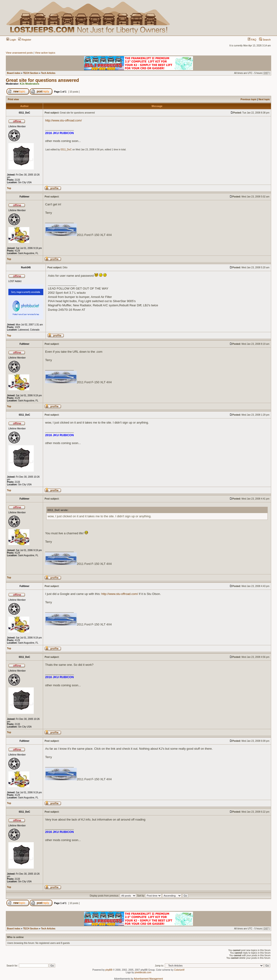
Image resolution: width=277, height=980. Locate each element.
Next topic (264, 99)
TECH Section (31, 73)
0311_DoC (66, 150)
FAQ (252, 40)
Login (11, 40)
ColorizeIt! (179, 970)
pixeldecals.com (143, 972)
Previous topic (249, 99)
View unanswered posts (19, 53)
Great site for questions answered (42, 80)
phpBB (109, 970)
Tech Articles (48, 73)
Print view (13, 99)
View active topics (45, 53)
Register (25, 40)
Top (9, 188)
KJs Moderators (30, 84)
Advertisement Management (148, 979)
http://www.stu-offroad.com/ (63, 120)
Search (265, 40)
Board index (14, 73)
